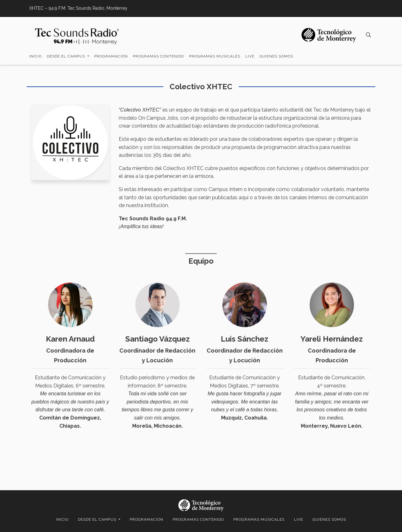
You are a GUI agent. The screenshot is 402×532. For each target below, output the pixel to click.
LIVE (250, 56)
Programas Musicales (215, 56)
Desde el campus (67, 56)
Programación (111, 56)
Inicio (35, 56)
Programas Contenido (158, 56)
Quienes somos (276, 56)
